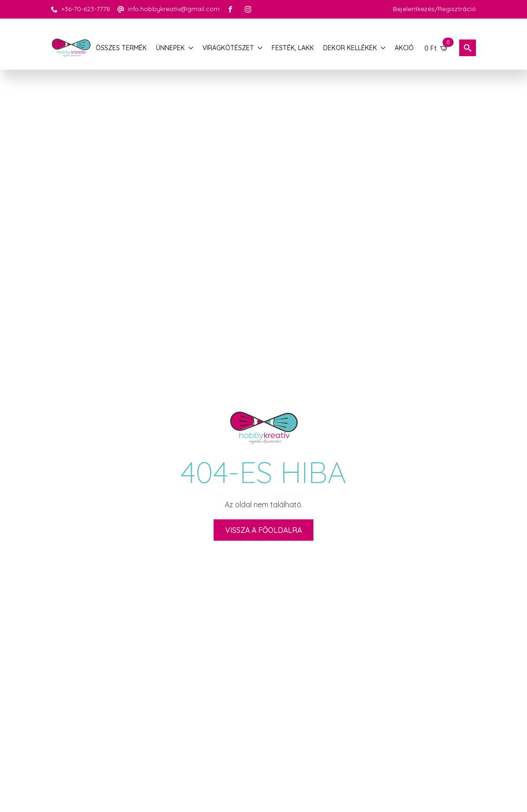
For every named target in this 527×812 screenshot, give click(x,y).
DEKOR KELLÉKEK (350, 48)
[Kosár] (436, 48)
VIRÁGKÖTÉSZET (228, 48)
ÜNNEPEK (170, 48)
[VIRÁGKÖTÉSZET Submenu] (260, 48)
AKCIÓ (404, 48)
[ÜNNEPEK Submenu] (191, 48)
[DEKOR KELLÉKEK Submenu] (384, 48)
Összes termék (121, 48)
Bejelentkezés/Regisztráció (434, 9)
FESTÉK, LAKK (293, 48)
